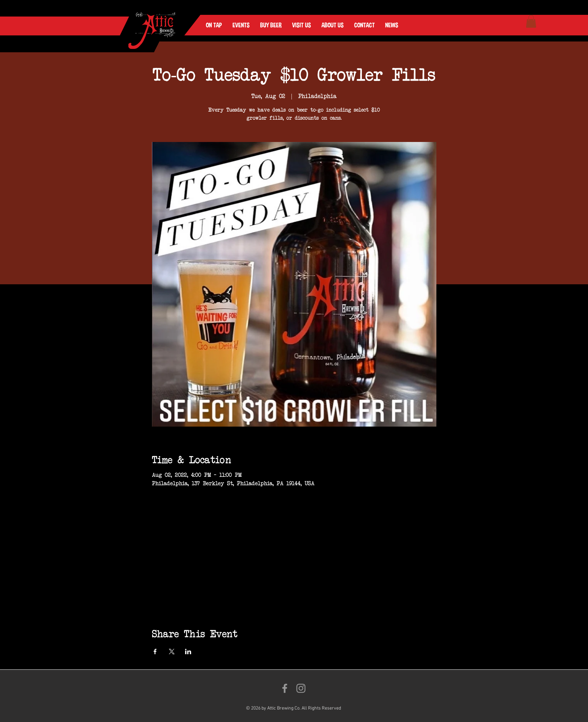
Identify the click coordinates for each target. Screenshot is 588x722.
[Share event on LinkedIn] (188, 652)
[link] (531, 21)
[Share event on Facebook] (155, 652)
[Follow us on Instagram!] (301, 688)
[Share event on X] (172, 652)
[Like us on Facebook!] (285, 688)
